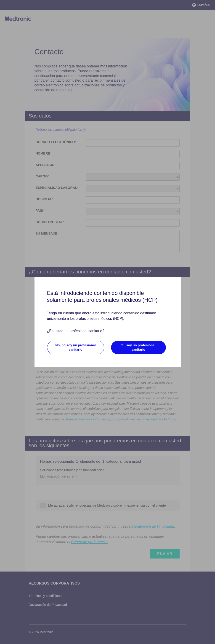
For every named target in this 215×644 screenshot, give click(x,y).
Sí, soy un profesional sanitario (138, 347)
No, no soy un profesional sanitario (76, 347)
